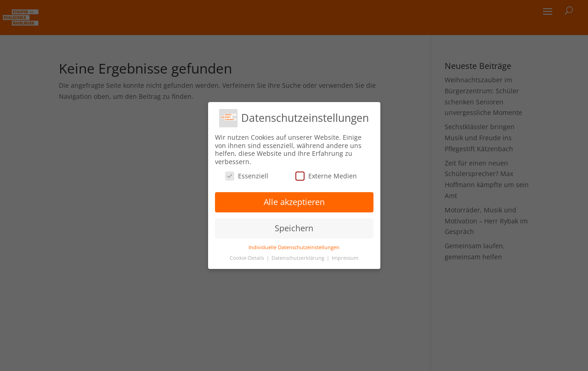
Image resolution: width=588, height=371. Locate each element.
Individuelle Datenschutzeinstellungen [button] (294, 247)
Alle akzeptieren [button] (294, 202)
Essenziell (247, 176)
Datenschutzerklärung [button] (299, 258)
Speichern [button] (294, 228)
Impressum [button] (345, 258)
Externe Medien (326, 176)
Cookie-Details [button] (248, 258)
